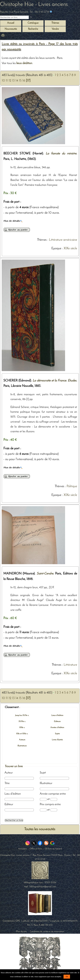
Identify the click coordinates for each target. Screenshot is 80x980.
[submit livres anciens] (31, 17)
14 (17, 81)
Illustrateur (46, 783)
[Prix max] (54, 810)
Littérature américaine (63, 240)
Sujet (43, 773)
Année (44, 794)
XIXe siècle (70, 249)
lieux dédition (24, 63)
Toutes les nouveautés (40, 829)
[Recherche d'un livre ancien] (14, 17)
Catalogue (33, 23)
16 (24, 81)
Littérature (70, 665)
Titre (7, 783)
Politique (72, 486)
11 (7, 81)
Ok (67, 977)
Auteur (9, 773)
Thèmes (42, 240)
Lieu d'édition (13, 794)
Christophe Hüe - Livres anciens (34, 5)
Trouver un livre (14, 766)
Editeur (9, 804)
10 (3, 81)
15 (20, 81)
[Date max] (54, 799)
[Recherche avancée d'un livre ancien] (14, 820)
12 (10, 81)
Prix (42, 804)
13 (13, 81)
